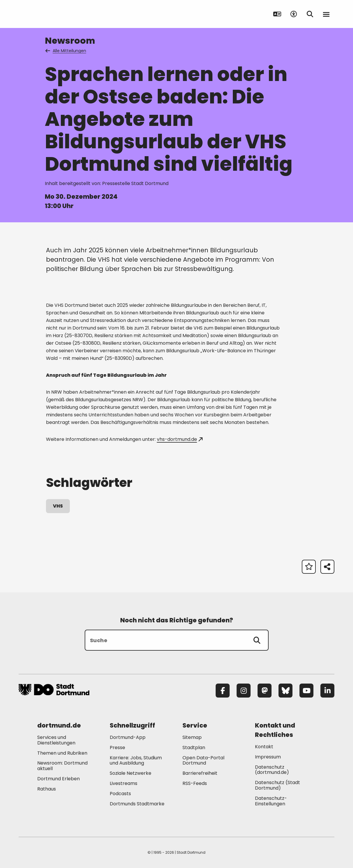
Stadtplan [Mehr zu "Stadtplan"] (194, 748)
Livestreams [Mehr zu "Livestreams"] (124, 783)
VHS (58, 506)
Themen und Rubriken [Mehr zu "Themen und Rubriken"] (62, 753)
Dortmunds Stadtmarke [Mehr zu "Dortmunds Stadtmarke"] (137, 804)
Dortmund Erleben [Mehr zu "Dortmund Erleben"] (58, 779)
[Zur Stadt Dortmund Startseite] (55, 14)
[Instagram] (244, 691)
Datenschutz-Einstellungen (271, 801)
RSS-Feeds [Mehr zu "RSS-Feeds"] (195, 783)
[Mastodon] (265, 691)
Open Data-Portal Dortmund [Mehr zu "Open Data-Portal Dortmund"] (203, 760)
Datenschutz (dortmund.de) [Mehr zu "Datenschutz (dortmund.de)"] (272, 770)
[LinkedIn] (327, 691)
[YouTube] (306, 691)
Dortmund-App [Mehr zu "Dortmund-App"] (128, 737)
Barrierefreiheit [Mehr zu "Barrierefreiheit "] (200, 773)
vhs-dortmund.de (180, 439)
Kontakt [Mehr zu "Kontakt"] (264, 747)
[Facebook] (223, 691)
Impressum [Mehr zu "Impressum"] (268, 757)
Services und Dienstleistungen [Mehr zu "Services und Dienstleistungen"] (56, 740)
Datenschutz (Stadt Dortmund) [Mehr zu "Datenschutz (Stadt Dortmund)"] (277, 785)
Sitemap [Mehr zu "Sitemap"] (192, 737)
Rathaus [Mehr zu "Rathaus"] (47, 789)
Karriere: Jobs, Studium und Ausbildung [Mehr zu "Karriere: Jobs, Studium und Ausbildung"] (136, 760)
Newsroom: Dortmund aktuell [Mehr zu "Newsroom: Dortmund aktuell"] (62, 766)
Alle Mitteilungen (66, 51)
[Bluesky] (285, 691)
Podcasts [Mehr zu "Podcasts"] (120, 794)
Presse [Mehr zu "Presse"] (117, 748)
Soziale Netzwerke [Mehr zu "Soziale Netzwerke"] (131, 773)
